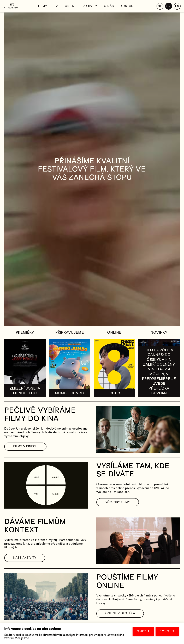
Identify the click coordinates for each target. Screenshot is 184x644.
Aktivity (90, 6)
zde (27, 638)
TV (56, 6)
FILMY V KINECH (25, 446)
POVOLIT (167, 631)
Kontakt (128, 6)
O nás (109, 6)
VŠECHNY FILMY (118, 502)
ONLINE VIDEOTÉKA (120, 613)
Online (71, 6)
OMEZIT (143, 631)
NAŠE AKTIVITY (25, 558)
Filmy (43, 6)
